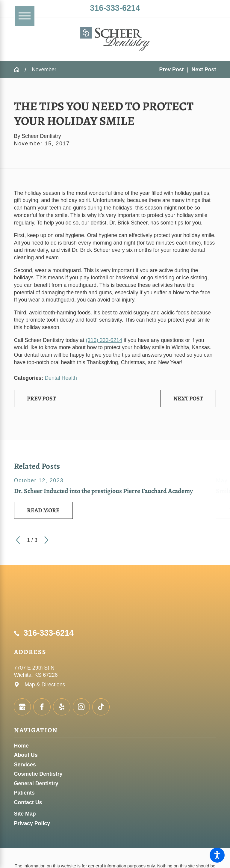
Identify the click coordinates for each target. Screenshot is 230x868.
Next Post (188, 398)
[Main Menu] (25, 16)
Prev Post (41, 398)
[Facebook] (42, 707)
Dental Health (61, 378)
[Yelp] (62, 707)
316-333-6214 (115, 8)
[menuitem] (115, 746)
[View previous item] (18, 540)
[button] (217, 855)
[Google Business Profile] (22, 707)
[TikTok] (101, 707)
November (44, 70)
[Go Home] (19, 70)
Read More (43, 510)
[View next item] (46, 540)
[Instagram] (81, 707)
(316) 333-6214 (104, 340)
